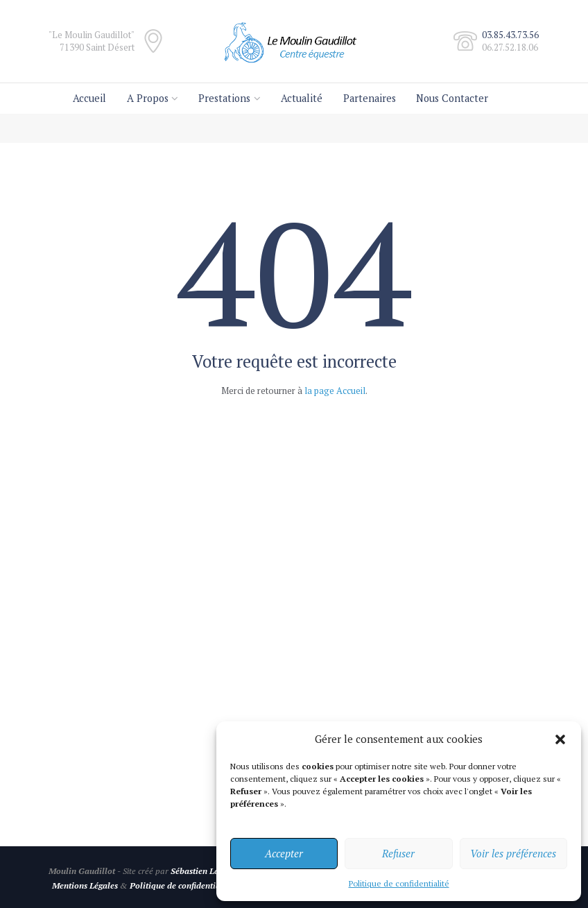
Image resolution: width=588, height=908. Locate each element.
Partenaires (370, 98)
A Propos (148, 98)
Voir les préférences (513, 853)
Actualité (302, 98)
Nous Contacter (452, 98)
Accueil (89, 98)
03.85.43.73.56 (510, 35)
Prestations (224, 98)
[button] (560, 739)
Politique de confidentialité (399, 883)
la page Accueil (335, 391)
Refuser (398, 853)
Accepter (284, 853)
